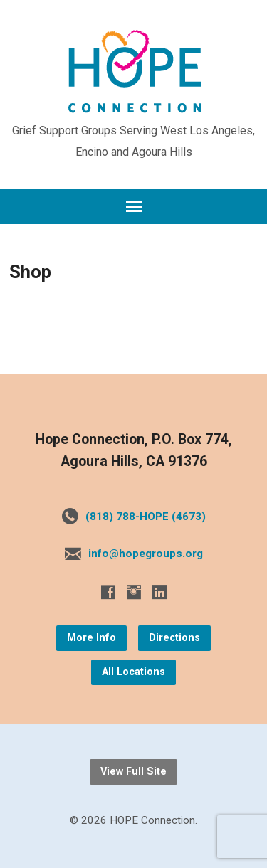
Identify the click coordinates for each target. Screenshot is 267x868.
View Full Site (133, 772)
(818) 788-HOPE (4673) (146, 517)
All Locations (133, 672)
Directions (174, 638)
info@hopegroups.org (146, 554)
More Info (91, 638)
